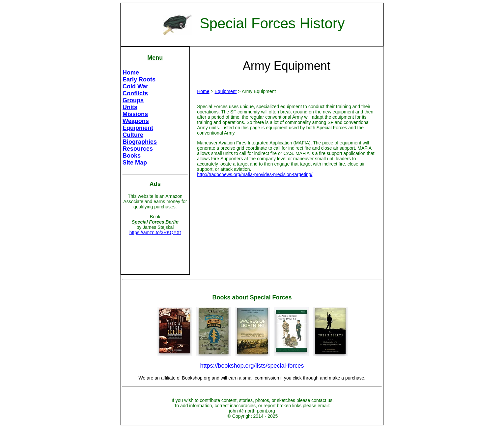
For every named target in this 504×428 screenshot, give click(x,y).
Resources (138, 149)
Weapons (136, 121)
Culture (133, 135)
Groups (133, 100)
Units (130, 107)
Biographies (140, 142)
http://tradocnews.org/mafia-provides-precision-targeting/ (255, 174)
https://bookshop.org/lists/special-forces (252, 366)
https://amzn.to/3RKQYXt (155, 232)
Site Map (135, 163)
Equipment (138, 128)
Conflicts (135, 93)
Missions (135, 114)
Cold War (135, 86)
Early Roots (139, 79)
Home (131, 73)
